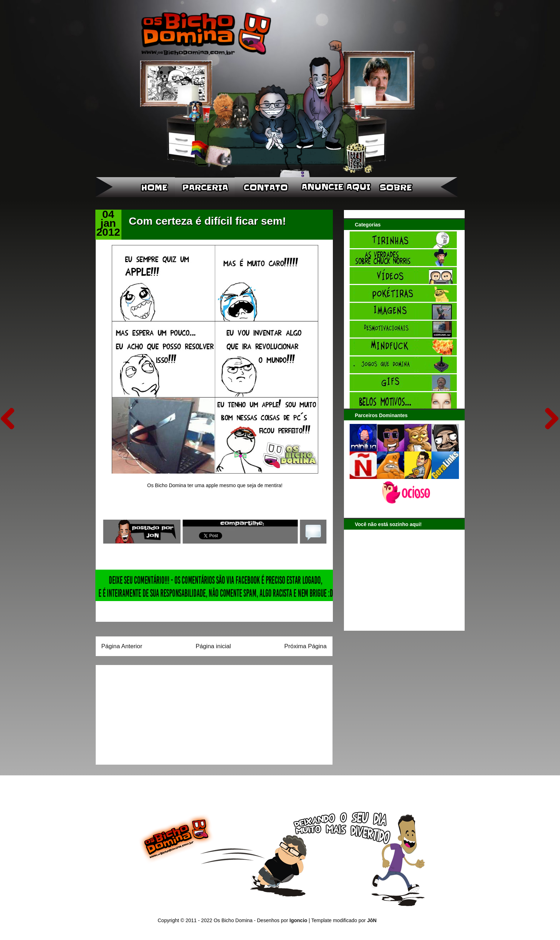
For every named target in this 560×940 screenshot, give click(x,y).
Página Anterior (122, 646)
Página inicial (213, 646)
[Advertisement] (146, 712)
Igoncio (299, 920)
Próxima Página (305, 646)
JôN (372, 920)
